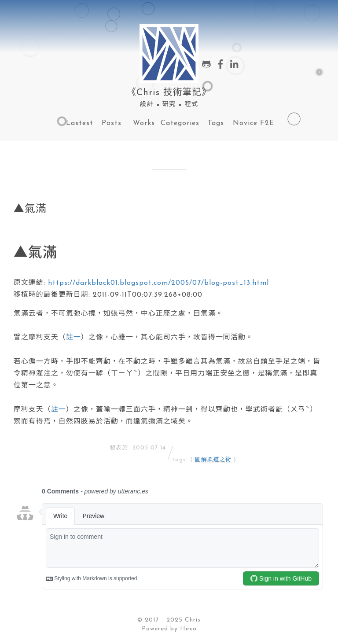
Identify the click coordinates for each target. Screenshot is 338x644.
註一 (73, 338)
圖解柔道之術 (213, 460)
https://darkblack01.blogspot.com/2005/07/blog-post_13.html (158, 283)
